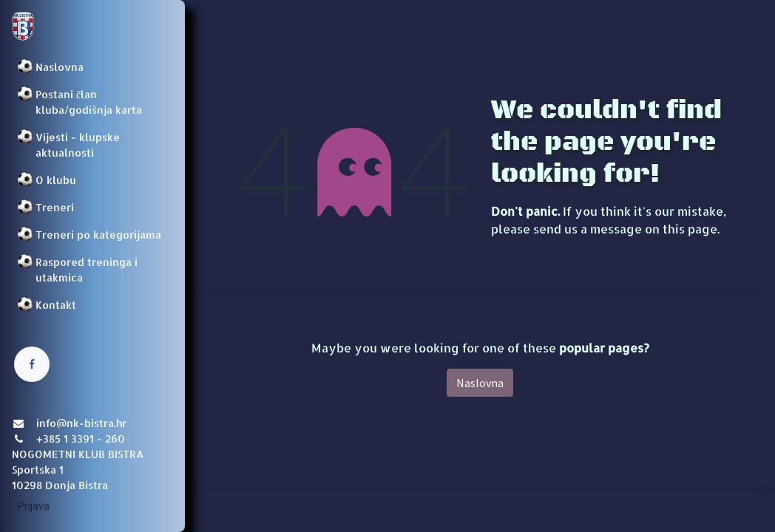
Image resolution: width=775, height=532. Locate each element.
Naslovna (480, 383)
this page (690, 229)
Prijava (34, 506)
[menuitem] (92, 67)
